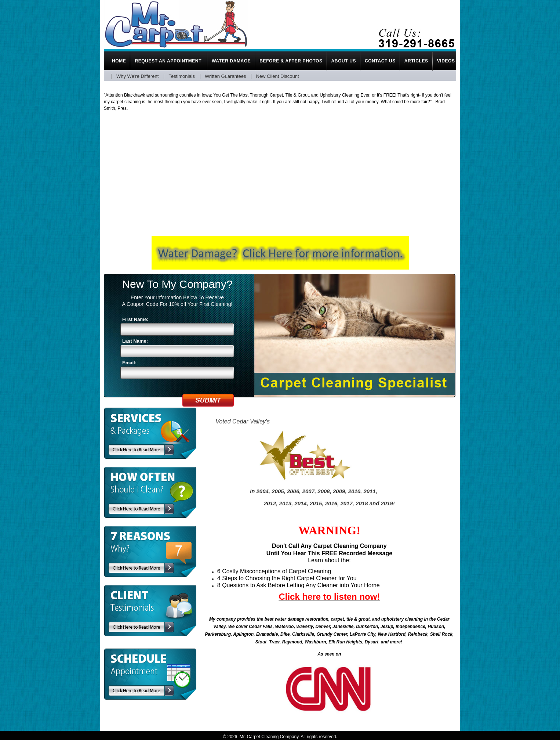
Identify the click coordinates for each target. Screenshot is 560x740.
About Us (344, 61)
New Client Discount (277, 76)
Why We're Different (137, 76)
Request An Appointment (169, 61)
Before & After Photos (291, 61)
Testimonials (182, 76)
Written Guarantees (225, 76)
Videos (446, 61)
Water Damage (231, 61)
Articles (416, 61)
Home (119, 61)
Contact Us (380, 61)
